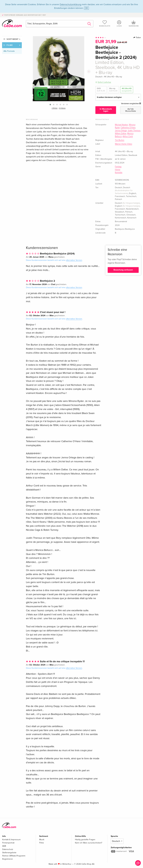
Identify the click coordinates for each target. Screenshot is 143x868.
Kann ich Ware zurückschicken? (89, 843)
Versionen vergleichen (131, 104)
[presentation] (89, 71)
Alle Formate (9, 51)
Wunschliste (105, 23)
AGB (4, 846)
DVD (101, 90)
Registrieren (8, 859)
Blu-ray (113, 90)
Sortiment (13, 39)
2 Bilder (55, 108)
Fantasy (118, 167)
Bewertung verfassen (123, 270)
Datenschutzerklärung (71, 4)
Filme (10, 45)
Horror (118, 170)
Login (119, 23)
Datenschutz (8, 849)
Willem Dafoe (121, 133)
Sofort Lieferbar (104, 82)
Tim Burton (120, 140)
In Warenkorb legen (106, 110)
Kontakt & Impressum (11, 840)
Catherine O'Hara (128, 128)
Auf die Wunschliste (131, 110)
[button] (50, 105)
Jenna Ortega (121, 131)
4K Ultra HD (127, 90)
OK (86, 8)
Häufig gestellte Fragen (85, 840)
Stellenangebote (9, 853)
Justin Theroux (134, 131)
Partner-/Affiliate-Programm (14, 856)
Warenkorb (134, 23)
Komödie (119, 172)
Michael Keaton (121, 125)
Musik (42, 840)
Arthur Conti (128, 136)
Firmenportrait (8, 843)
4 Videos (62, 108)
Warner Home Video (124, 144)
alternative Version (74, 260)
